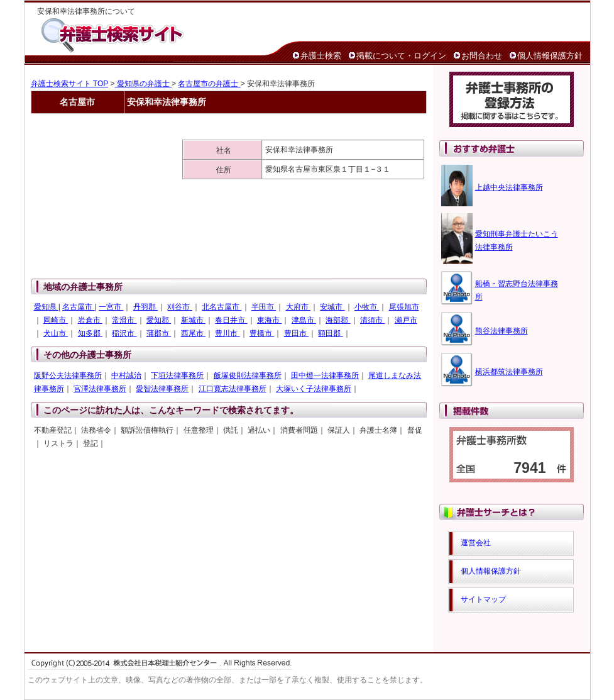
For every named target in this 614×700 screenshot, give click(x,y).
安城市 (332, 307)
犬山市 (56, 333)
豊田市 (296, 333)
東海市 (269, 320)
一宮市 (111, 307)
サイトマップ (483, 599)
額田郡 (330, 333)
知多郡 (90, 333)
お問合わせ (482, 56)
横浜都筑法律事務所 (509, 372)
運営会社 (476, 543)
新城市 (193, 320)
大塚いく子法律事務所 (314, 389)
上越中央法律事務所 (509, 187)
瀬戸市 (406, 320)
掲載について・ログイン (401, 56)
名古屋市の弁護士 (209, 84)
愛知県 (46, 307)
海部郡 (338, 320)
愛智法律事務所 (162, 389)
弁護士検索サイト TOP (70, 84)
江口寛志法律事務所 (233, 389)
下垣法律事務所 (177, 375)
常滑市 (124, 320)
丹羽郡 (145, 307)
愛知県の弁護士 (143, 84)
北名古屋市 (222, 307)
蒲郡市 (159, 333)
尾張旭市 (404, 307)
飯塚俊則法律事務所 (248, 375)
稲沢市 (124, 333)
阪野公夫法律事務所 (68, 375)
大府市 (298, 307)
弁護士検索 (321, 56)
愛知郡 (159, 320)
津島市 (304, 320)
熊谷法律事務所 (502, 331)
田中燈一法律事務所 (325, 375)
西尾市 (193, 333)
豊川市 (227, 333)
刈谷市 (179, 307)
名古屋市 (78, 307)
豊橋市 (262, 333)
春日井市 (231, 320)
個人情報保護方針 (550, 56)
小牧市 (367, 307)
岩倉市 (90, 320)
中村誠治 (126, 375)
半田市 (264, 307)
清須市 (372, 320)
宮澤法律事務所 (100, 389)
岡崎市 (56, 320)
